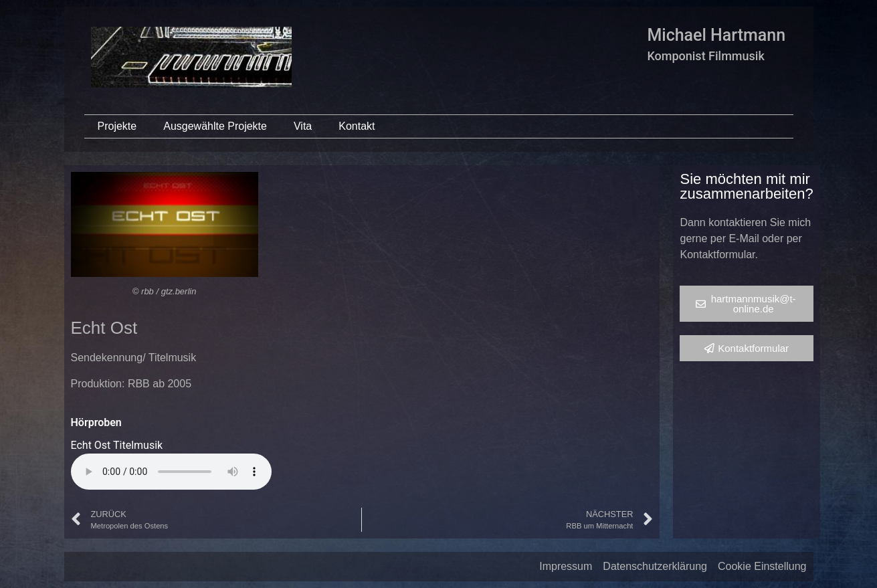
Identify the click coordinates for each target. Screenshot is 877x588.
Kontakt (357, 126)
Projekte (117, 126)
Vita (303, 126)
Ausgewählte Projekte (215, 126)
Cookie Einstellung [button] (762, 566)
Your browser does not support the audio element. (171, 472)
